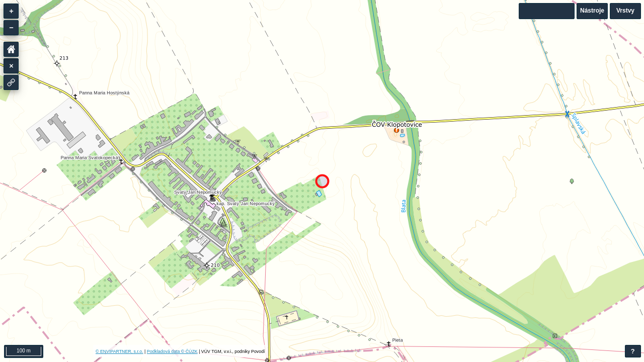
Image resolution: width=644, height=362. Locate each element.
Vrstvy (625, 11)
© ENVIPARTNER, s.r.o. (119, 351)
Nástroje (592, 11)
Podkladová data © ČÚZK (172, 351)
